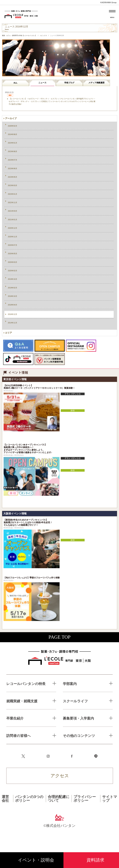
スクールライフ (75, 701)
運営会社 (5, 798)
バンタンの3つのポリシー (29, 798)
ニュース (42, 83)
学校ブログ (69, 83)
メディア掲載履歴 (96, 83)
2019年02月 (13, 288)
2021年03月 (13, 211)
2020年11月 (13, 237)
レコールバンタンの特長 (26, 684)
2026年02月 (13, 126)
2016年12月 (13, 314)
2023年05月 (13, 177)
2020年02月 (13, 271)
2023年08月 (13, 151)
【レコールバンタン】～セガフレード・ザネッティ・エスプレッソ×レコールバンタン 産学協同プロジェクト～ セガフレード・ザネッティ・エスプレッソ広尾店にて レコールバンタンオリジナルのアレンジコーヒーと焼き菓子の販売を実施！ (52, 101)
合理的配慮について (59, 798)
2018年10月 (13, 296)
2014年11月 (13, 323)
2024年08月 (13, 134)
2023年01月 (13, 194)
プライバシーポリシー (85, 798)
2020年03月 (13, 262)
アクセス (60, 776)
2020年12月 (13, 228)
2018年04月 (13, 305)
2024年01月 (13, 143)
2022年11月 (13, 203)
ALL (15, 83)
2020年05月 (13, 254)
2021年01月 (13, 220)
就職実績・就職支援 (22, 701)
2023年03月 (13, 185)
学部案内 (70, 684)
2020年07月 (13, 245)
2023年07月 (13, 160)
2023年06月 (13, 169)
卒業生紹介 (15, 718)
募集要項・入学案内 (78, 718)
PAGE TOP (59, 637)
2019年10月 (13, 279)
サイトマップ (110, 798)
